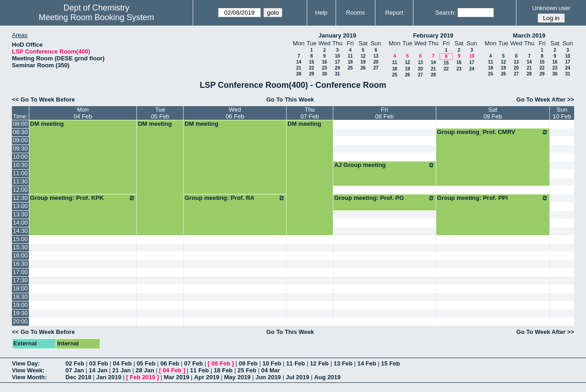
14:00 (20, 223)
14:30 (20, 231)
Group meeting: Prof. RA (235, 198)
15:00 (20, 239)
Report (394, 13)
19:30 (20, 313)
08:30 (20, 132)
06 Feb (170, 363)
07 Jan (75, 370)
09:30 (20, 148)
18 (350, 62)
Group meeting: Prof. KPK (83, 198)
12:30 (20, 198)
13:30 (20, 214)
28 (299, 74)
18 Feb (223, 370)
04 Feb (122, 363)
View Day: (26, 363)
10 (337, 56)
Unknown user (551, 8)
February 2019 (433, 35)
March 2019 (529, 35)
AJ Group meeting (385, 165)
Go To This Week (290, 99)
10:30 (20, 165)
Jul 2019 (297, 377)
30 (324, 74)
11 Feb (296, 363)
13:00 (20, 206)
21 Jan (121, 370)
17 (337, 62)
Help (321, 13)
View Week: (28, 370)
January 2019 (337, 35)
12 (363, 56)
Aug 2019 (327, 377)
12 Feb (319, 363)
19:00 (20, 305)
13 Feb (343, 363)
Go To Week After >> (545, 99)
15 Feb (390, 363)
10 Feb (272, 363)
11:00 (20, 173)
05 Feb (146, 363)
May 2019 (238, 377)
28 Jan (145, 370)
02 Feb (75, 363)
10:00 (20, 157)
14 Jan (98, 370)
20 (376, 62)
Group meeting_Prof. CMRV (493, 132)
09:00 (20, 140)
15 (312, 62)
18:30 (20, 297)
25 (350, 68)
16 (324, 62)
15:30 (20, 247)
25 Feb (247, 370)
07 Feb (193, 363)
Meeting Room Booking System (96, 17)
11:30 (20, 181)
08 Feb (221, 363)
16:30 (20, 264)
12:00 (20, 190)
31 (337, 74)
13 (376, 56)
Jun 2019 (268, 377)
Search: (446, 13)
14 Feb (366, 363)
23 (324, 68)
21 (299, 68)
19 (363, 62)
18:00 (20, 288)
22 (312, 68)
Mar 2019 (177, 377)
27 (376, 68)
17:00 (20, 272)
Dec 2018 (78, 377)
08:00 (20, 124)
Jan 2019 (109, 377)
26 (363, 68)
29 (312, 74)
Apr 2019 (207, 377)
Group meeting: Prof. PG (385, 198)
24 (337, 68)
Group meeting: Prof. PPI (493, 198)
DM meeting (47, 124)
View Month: (29, 377)
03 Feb (99, 363)
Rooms (355, 13)
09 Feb (248, 363)
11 (350, 56)
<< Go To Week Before (43, 99)
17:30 (20, 280)
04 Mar (270, 370)
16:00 (20, 255)
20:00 (20, 321)
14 (299, 62)
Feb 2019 (143, 377)
